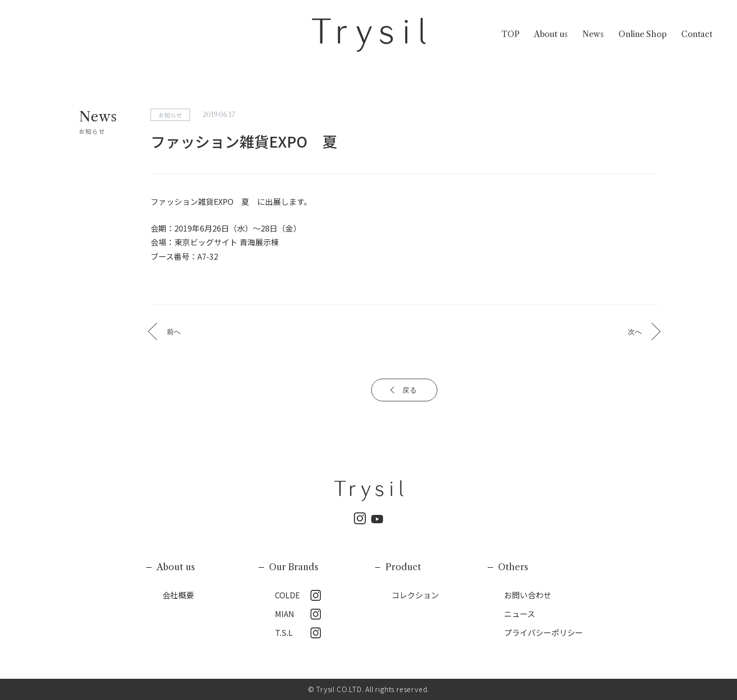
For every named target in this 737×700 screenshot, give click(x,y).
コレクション (415, 595)
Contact (697, 34)
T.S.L (284, 632)
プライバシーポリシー (543, 632)
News (593, 34)
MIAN (285, 614)
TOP (510, 34)
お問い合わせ (528, 595)
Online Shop (642, 34)
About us (551, 34)
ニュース (520, 614)
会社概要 (178, 595)
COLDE (287, 595)
